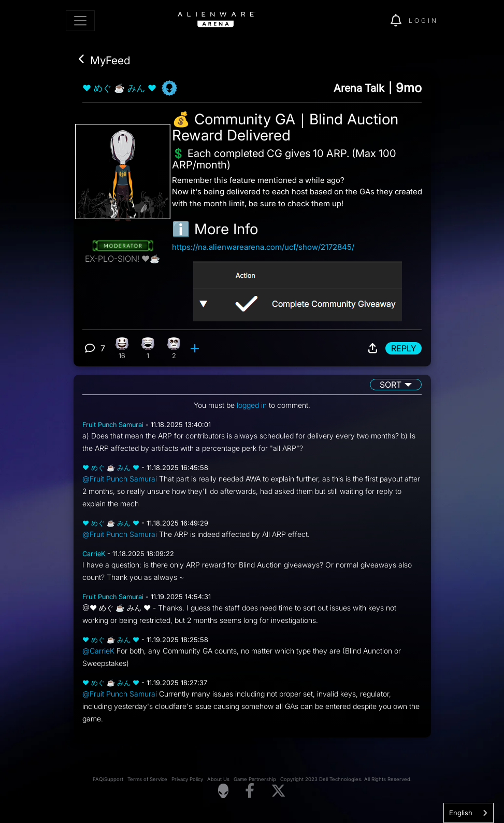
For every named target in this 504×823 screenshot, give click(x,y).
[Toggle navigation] (80, 21)
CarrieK (94, 554)
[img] (365, 21)
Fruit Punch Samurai (113, 425)
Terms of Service (147, 779)
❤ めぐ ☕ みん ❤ (119, 88)
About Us (218, 779)
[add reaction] (196, 348)
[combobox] (469, 813)
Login (423, 20)
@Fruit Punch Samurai (120, 479)
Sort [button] (391, 385)
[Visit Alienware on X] (278, 791)
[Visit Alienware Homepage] (223, 791)
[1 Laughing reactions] (148, 348)
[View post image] (298, 287)
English (461, 813)
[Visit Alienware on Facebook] (250, 791)
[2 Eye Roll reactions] (174, 348)
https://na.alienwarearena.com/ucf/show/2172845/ (263, 247)
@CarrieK (98, 651)
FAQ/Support (108, 779)
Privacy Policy (187, 779)
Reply (404, 348)
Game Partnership (255, 779)
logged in (252, 405)
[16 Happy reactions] (122, 348)
